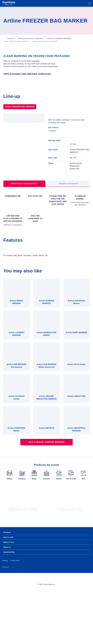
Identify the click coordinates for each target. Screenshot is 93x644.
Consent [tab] (16, 304)
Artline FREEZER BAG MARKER (19, 113)
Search (85, 4)
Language (77, 4)
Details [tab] (47, 304)
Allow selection (46, 345)
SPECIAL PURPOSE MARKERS (61, 38)
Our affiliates (81, 4)
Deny (17, 345)
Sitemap (5, 615)
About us (7, 602)
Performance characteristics (24, 194)
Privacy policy (15, 615)
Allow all (76, 345)
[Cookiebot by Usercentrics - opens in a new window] (81, 297)
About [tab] (77, 304)
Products (12, 38)
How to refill (8, 592)
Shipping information (69, 194)
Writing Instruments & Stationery (33, 38)
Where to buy (9, 597)
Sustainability (9, 606)
